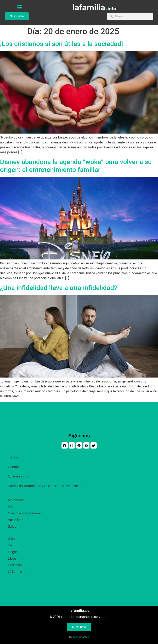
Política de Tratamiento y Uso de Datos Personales (45, 486)
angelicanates (81, 637)
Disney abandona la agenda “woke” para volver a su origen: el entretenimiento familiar (76, 166)
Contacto (15, 467)
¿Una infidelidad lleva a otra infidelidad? (59, 288)
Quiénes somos (19, 476)
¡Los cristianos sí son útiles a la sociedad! (62, 44)
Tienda (13, 457)
